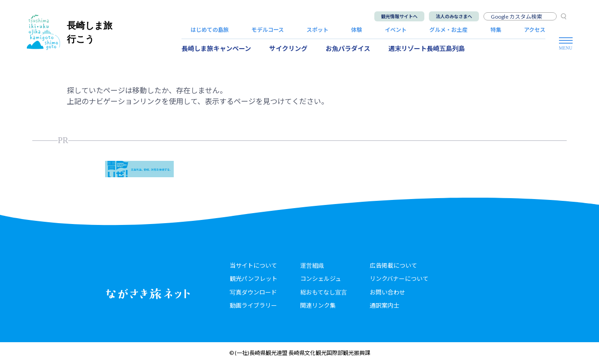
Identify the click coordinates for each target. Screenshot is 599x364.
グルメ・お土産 (448, 30)
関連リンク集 (318, 305)
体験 (357, 30)
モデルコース (268, 30)
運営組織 (312, 265)
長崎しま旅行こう (70, 32)
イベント (396, 30)
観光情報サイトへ (399, 16)
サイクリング (288, 48)
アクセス (535, 30)
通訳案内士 (385, 305)
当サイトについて (253, 265)
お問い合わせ (388, 292)
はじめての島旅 (210, 30)
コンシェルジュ (321, 279)
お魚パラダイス (348, 48)
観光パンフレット (254, 279)
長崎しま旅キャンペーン (216, 48)
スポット (317, 30)
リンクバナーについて (399, 279)
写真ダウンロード (253, 292)
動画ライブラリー (253, 305)
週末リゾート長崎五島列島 (427, 48)
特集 (496, 30)
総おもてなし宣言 (324, 292)
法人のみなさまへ (454, 16)
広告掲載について (393, 265)
